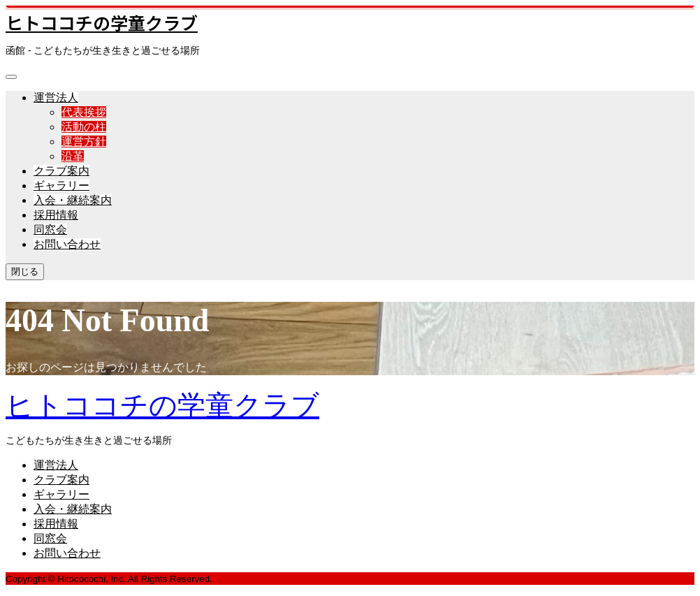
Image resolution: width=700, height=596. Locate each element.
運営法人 (56, 97)
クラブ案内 (61, 171)
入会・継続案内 (73, 200)
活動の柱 (84, 127)
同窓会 (50, 230)
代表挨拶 (84, 112)
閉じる (25, 271)
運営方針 (84, 141)
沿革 (73, 156)
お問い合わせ (67, 244)
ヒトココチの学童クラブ (102, 22)
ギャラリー (61, 186)
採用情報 (56, 215)
